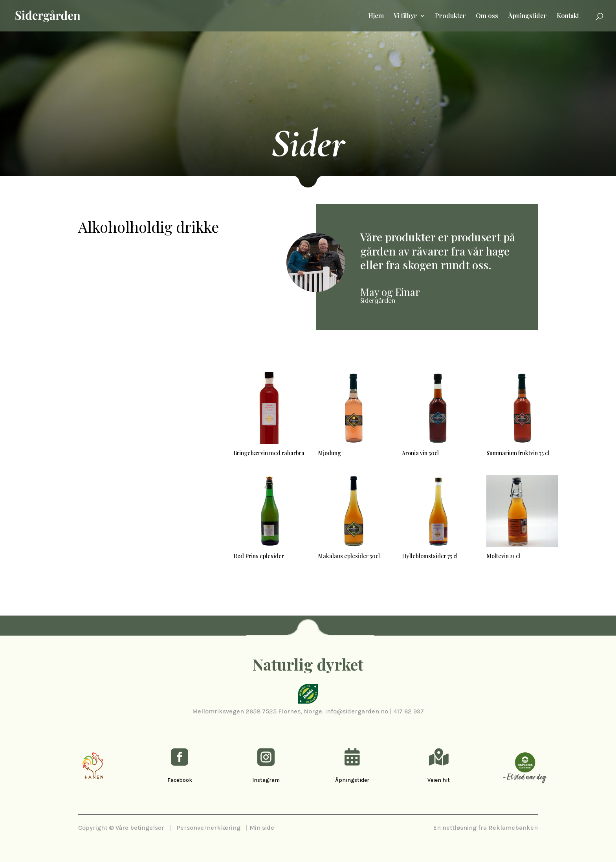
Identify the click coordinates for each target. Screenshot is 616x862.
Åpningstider (527, 16)
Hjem (376, 16)
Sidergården (378, 300)
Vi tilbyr (405, 16)
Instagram (266, 780)
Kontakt (568, 16)
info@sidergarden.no (357, 711)
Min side (262, 828)
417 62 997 (409, 711)
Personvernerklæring (208, 828)
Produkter (450, 16)
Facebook (180, 780)
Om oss (487, 16)
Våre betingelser (140, 828)
